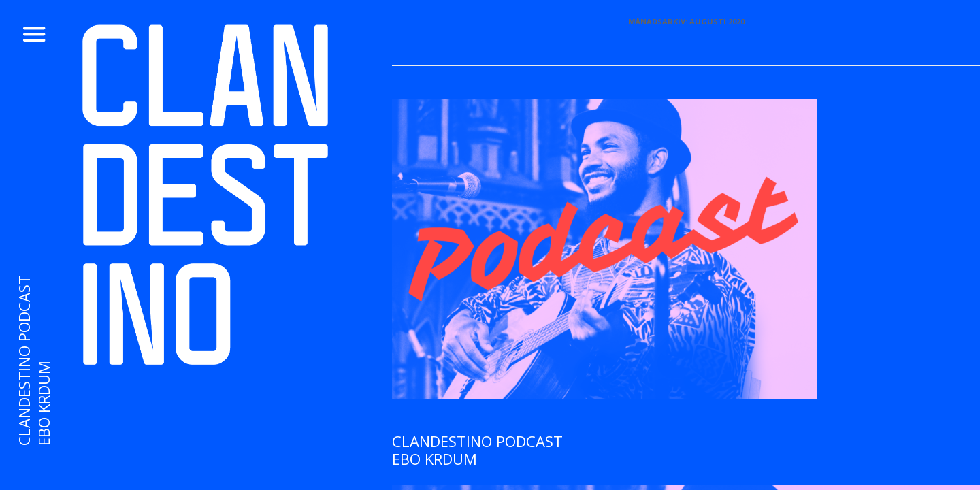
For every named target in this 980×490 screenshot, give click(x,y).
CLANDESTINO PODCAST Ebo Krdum (477, 450)
